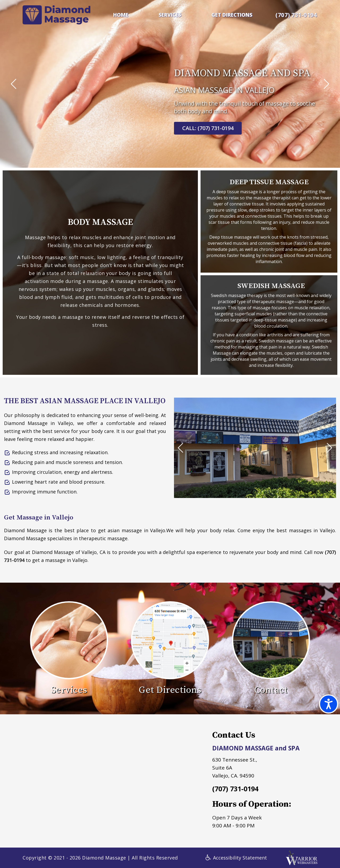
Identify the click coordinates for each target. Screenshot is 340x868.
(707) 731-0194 (296, 15)
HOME (121, 15)
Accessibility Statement (236, 858)
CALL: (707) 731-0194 (208, 128)
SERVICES (170, 15)
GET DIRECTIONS (232, 15)
